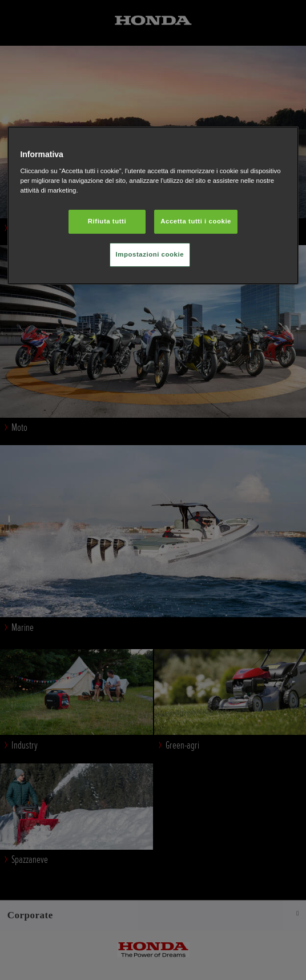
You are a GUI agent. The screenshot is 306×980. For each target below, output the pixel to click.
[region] (153, 205)
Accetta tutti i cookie (196, 221)
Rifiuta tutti (107, 221)
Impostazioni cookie (150, 254)
